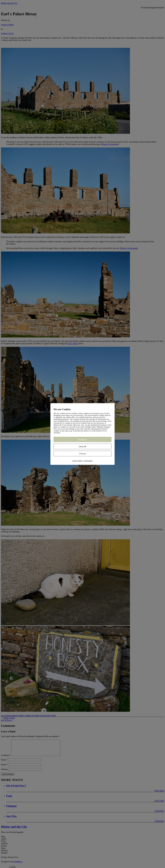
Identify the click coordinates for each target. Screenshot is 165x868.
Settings (82, 454)
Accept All (82, 439)
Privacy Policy (77, 461)
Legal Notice (88, 461)
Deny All (82, 446)
